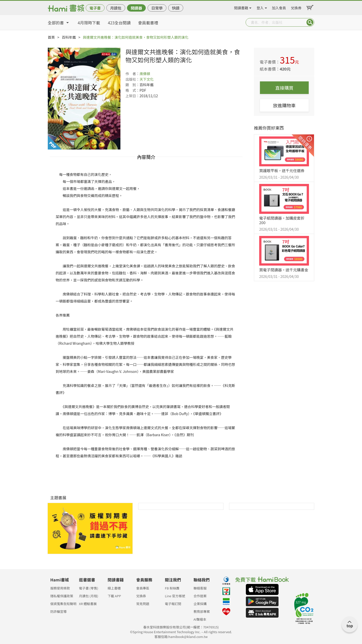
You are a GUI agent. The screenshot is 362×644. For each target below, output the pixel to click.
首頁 (51, 37)
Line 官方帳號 (175, 596)
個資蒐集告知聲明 (63, 604)
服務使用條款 (60, 588)
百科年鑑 (69, 37)
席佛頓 (145, 74)
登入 (260, 7)
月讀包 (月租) (89, 596)
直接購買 (284, 88)
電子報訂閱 (173, 604)
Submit (310, 22)
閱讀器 (136, 8)
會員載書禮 (148, 23)
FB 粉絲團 (172, 588)
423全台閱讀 (119, 23)
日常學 (157, 8)
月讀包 (116, 8)
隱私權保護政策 (62, 596)
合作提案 (200, 596)
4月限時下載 (89, 23)
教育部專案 (202, 611)
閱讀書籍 (241, 7)
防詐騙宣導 (58, 611)
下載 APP (114, 596)
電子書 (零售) (89, 588)
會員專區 (143, 588)
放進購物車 (284, 105)
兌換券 (296, 7)
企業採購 (200, 604)
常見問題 (143, 604)
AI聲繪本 (200, 619)
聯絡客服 (200, 588)
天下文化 (147, 79)
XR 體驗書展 (88, 604)
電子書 (95, 8)
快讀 (176, 8)
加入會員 (279, 7)
